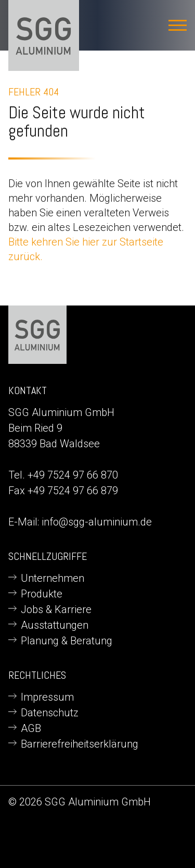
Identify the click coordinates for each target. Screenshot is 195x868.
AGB (31, 728)
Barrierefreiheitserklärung (80, 744)
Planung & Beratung (67, 641)
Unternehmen (53, 578)
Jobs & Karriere (56, 609)
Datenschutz (50, 713)
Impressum (47, 697)
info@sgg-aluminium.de (97, 522)
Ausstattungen (55, 625)
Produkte (42, 594)
